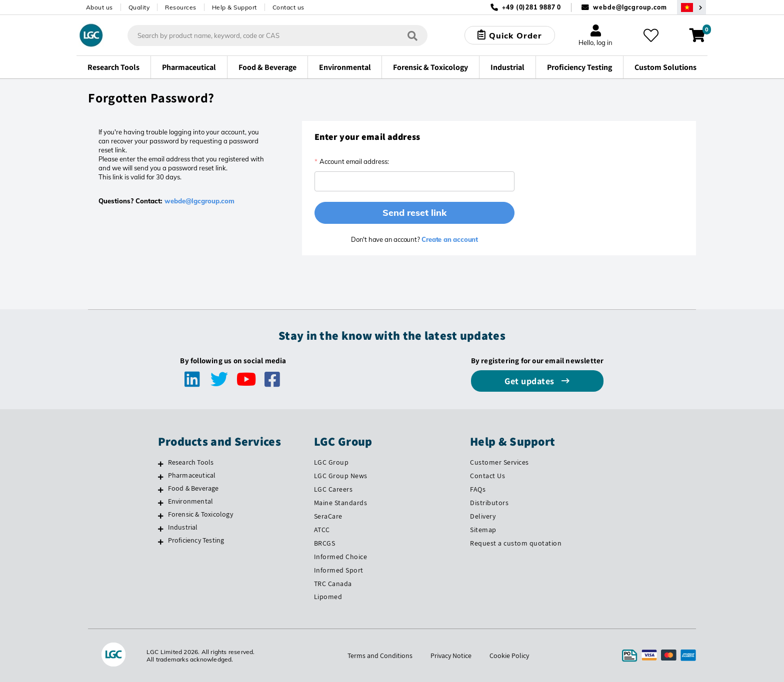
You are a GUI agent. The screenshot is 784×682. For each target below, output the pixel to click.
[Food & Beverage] (161, 490)
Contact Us (487, 476)
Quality (139, 7)
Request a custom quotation (516, 543)
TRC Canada (333, 584)
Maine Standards (341, 503)
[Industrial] (161, 529)
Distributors (489, 503)
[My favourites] (651, 35)
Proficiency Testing (196, 540)
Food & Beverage (193, 488)
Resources (181, 7)
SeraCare (328, 516)
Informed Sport (339, 570)
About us (99, 7)
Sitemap (483, 530)
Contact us (288, 7)
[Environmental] (161, 503)
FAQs (478, 489)
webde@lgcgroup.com (630, 7)
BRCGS (325, 543)
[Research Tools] (161, 464)
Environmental (191, 501)
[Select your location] (691, 7)
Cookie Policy (509, 656)
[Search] (412, 35)
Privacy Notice (451, 656)
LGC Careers (333, 489)
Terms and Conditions (380, 656)
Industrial (183, 527)
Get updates (530, 381)
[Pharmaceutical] (161, 477)
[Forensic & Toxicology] (161, 516)
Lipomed (328, 597)
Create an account (449, 239)
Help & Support (234, 7)
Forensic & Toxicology (200, 514)
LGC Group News (341, 476)
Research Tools (191, 462)
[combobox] (277, 35)
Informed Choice (341, 557)
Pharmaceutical (192, 475)
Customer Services (499, 462)
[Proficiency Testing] (161, 542)
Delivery (483, 516)
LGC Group (331, 462)
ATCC (322, 530)
